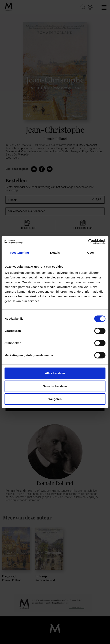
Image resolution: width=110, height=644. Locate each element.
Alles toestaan (55, 373)
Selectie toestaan (55, 386)
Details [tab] (55, 253)
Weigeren (55, 399)
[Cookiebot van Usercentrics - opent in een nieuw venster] (88, 242)
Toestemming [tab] (19, 253)
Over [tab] (91, 253)
